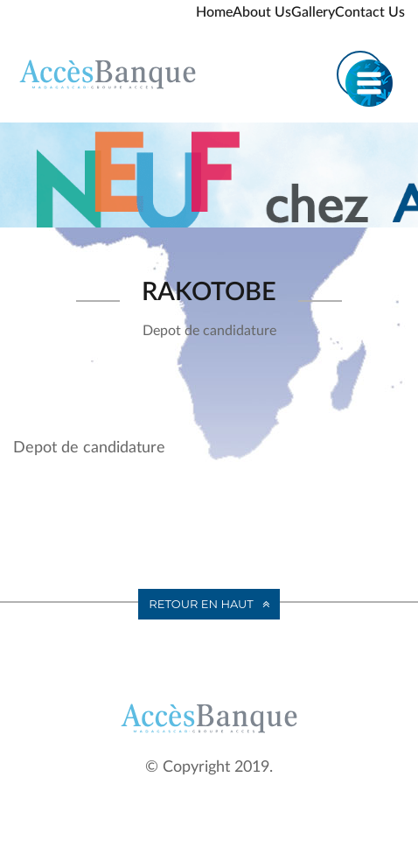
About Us (262, 12)
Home (214, 12)
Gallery (313, 12)
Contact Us (370, 12)
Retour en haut (201, 604)
